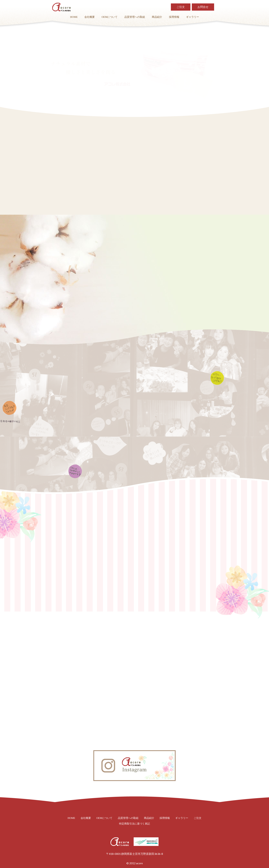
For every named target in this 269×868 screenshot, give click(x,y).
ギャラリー (193, 17)
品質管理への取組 (135, 17)
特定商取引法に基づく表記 (134, 824)
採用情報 (174, 17)
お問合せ (203, 7)
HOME (74, 17)
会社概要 (90, 17)
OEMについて (110, 17)
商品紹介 (157, 17)
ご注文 (181, 7)
